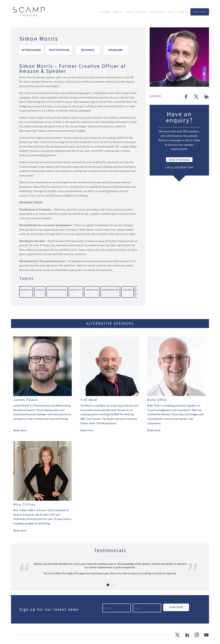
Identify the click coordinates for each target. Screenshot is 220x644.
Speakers (157, 12)
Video (183, 12)
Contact (200, 12)
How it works (136, 12)
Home (105, 12)
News (171, 12)
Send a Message (179, 160)
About (118, 12)
